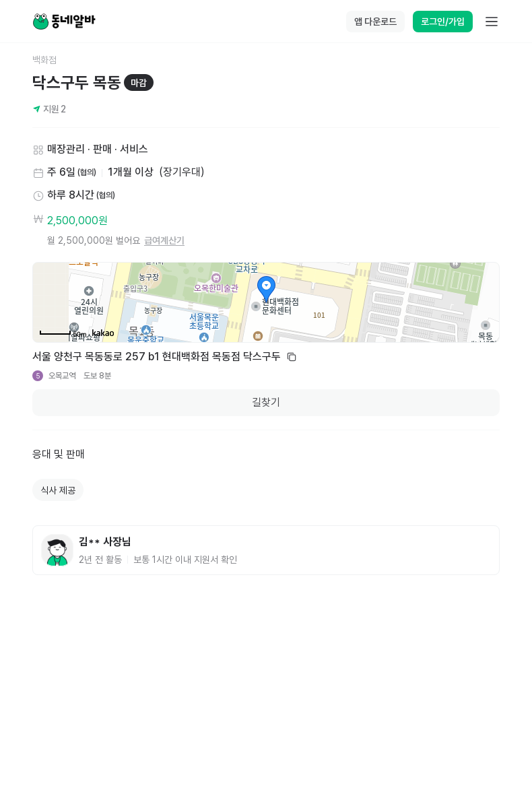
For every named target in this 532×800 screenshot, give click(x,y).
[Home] (64, 22)
